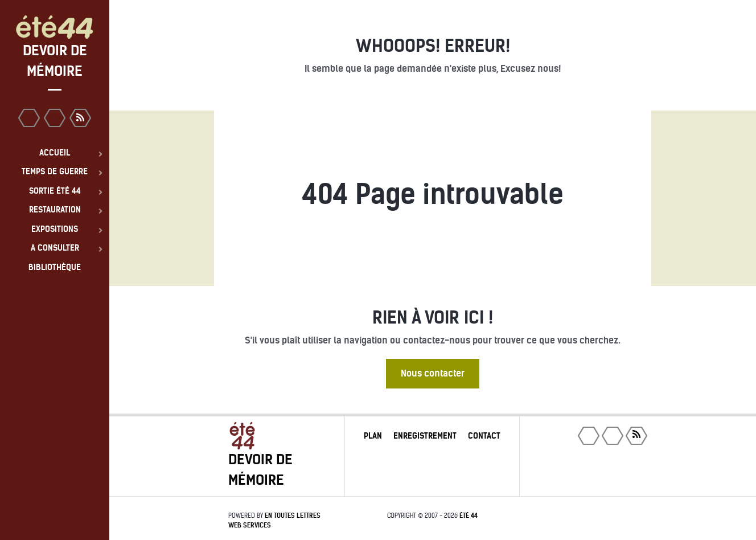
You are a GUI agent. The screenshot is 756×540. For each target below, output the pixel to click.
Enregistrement (425, 436)
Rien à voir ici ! (433, 318)
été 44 (469, 516)
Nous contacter (433, 373)
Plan (373, 436)
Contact (484, 436)
